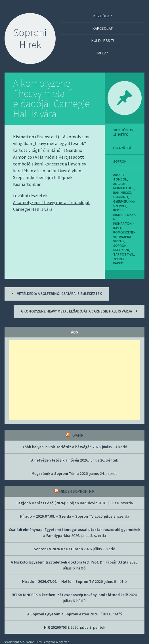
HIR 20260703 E (57, 627)
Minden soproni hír (77, 491)
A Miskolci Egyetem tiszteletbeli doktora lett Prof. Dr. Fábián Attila (70, 562)
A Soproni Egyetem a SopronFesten (58, 614)
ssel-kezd (121, 250)
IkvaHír (77, 435)
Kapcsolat (103, 28)
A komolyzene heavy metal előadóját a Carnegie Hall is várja (80, 311)
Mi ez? (103, 53)
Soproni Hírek (30, 39)
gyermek (120, 201)
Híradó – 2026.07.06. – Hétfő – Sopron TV (58, 581)
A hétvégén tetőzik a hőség (55, 460)
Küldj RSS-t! (103, 41)
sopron (120, 161)
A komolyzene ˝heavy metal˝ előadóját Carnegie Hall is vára (51, 98)
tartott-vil (124, 254)
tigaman (64, 642)
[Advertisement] (74, 380)
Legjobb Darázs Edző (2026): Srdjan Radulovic (57, 503)
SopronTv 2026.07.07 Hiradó (58, 549)
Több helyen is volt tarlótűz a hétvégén (57, 447)
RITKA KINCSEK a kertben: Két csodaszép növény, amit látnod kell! (70, 595)
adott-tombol (120, 177)
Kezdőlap (103, 16)
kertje (119, 210)
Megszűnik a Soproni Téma (55, 473)
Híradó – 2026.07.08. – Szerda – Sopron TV (57, 516)
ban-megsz (122, 193)
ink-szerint (124, 204)
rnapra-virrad (123, 239)
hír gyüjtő (122, 148)
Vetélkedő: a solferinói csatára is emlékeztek (56, 293)
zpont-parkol (119, 261)
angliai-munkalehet (123, 186)
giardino (121, 197)
